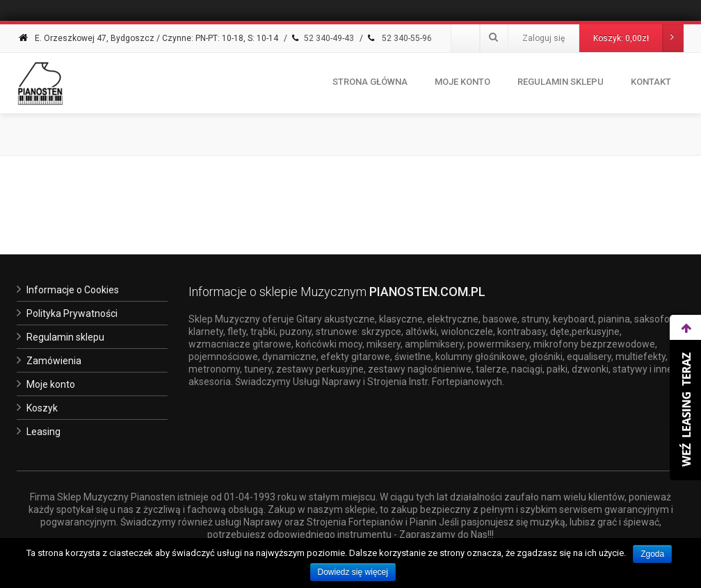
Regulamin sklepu (65, 337)
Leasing (43, 432)
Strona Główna (370, 82)
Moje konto (462, 82)
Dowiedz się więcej (353, 572)
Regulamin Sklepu (561, 82)
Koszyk (42, 408)
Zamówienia (54, 361)
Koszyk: (638, 38)
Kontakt (651, 82)
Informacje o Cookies (73, 290)
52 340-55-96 (398, 38)
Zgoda (652, 554)
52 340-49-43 (322, 38)
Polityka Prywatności (72, 313)
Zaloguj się (543, 38)
